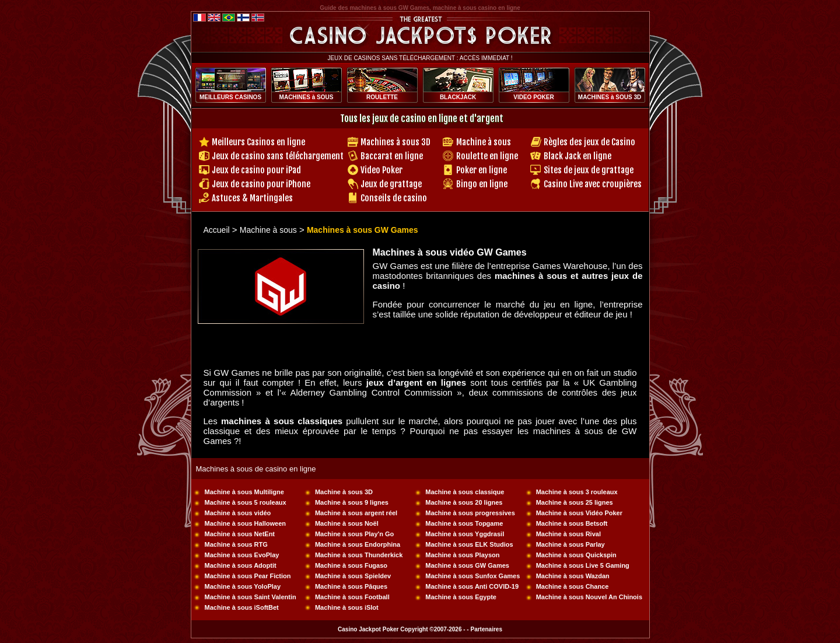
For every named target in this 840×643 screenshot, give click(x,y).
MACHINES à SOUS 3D (610, 97)
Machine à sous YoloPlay (243, 586)
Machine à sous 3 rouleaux (577, 492)
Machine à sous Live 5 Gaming (583, 565)
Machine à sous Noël (347, 523)
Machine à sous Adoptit (241, 565)
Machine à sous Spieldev (353, 576)
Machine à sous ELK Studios (469, 544)
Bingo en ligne (482, 184)
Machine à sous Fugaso (351, 565)
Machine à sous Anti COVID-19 (472, 586)
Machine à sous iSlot (347, 607)
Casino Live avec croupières (593, 184)
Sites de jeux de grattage (589, 170)
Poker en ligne (482, 170)
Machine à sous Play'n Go (354, 534)
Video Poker (381, 170)
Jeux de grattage (391, 184)
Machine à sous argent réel (356, 513)
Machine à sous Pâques (351, 586)
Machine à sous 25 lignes (575, 502)
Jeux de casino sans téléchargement (278, 156)
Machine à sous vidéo (238, 513)
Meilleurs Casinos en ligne (258, 142)
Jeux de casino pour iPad (256, 170)
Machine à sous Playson (462, 555)
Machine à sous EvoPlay (242, 555)
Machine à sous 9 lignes (352, 502)
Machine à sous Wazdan (573, 576)
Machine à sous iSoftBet (242, 607)
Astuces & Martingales (252, 198)
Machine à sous (484, 142)
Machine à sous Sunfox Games (473, 576)
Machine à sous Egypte (461, 597)
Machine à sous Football (352, 597)
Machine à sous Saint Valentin (251, 597)
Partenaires (486, 629)
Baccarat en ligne (392, 156)
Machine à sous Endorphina (358, 544)
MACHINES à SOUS (307, 97)
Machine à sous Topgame (464, 523)
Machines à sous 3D (395, 142)
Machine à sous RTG (236, 544)
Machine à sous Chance (573, 586)
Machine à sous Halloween (245, 523)
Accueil (217, 230)
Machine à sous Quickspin (576, 555)
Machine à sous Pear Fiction (248, 576)
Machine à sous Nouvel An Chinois (589, 597)
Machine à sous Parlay (570, 544)
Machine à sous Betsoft (572, 523)
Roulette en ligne (487, 156)
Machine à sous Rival (568, 534)
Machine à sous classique (465, 492)
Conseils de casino (394, 198)
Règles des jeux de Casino (589, 142)
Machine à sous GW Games (467, 565)
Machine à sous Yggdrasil (465, 534)
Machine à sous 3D (344, 492)
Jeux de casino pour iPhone (261, 184)
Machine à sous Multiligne (244, 492)
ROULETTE (382, 97)
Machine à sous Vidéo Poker (579, 513)
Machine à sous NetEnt (240, 534)
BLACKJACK (458, 97)
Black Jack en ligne (577, 156)
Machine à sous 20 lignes (464, 502)
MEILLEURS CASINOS (230, 97)
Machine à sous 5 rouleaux (246, 502)
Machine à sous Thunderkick (359, 555)
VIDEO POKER (533, 97)
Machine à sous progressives (470, 513)
